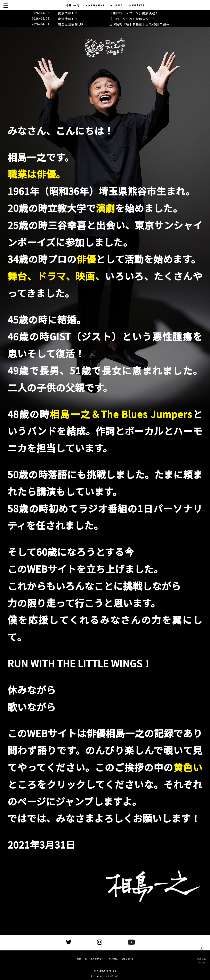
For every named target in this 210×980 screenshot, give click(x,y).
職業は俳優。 (37, 174)
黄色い (188, 767)
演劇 (105, 208)
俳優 (86, 259)
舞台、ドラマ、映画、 (56, 276)
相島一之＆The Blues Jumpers (121, 414)
